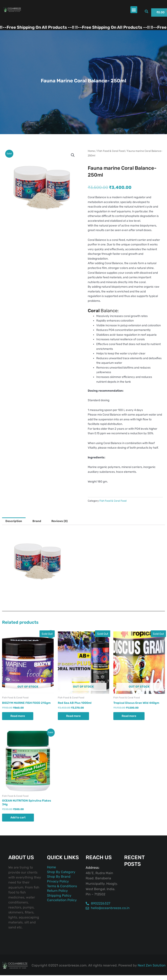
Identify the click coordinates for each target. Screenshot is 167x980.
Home (91, 151)
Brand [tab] (37, 521)
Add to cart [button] (18, 817)
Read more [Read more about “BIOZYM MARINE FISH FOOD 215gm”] (18, 716)
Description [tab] (14, 521)
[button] (134, 10)
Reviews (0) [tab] (59, 521)
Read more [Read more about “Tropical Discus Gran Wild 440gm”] (129, 716)
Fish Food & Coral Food (111, 151)
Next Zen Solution (152, 965)
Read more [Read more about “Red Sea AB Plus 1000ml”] (73, 716)
